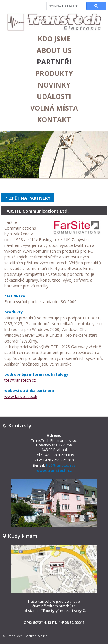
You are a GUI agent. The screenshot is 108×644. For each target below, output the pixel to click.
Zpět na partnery (30, 198)
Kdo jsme (54, 39)
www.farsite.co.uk (21, 396)
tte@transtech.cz (20, 380)
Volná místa (54, 108)
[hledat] (64, 6)
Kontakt (54, 120)
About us (54, 50)
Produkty (54, 73)
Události (54, 96)
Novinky (54, 85)
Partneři (54, 62)
